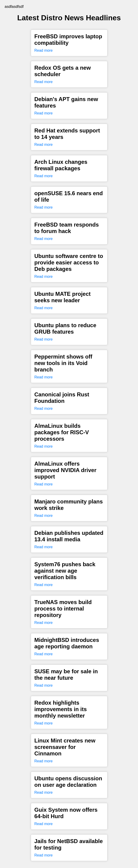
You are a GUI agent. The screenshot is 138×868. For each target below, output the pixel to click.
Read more (44, 50)
